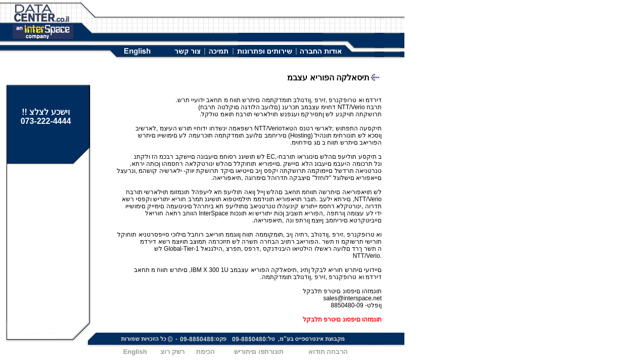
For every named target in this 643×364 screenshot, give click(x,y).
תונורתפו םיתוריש (259, 352)
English (135, 352)
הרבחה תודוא (328, 352)
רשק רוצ (172, 352)
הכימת (205, 352)
